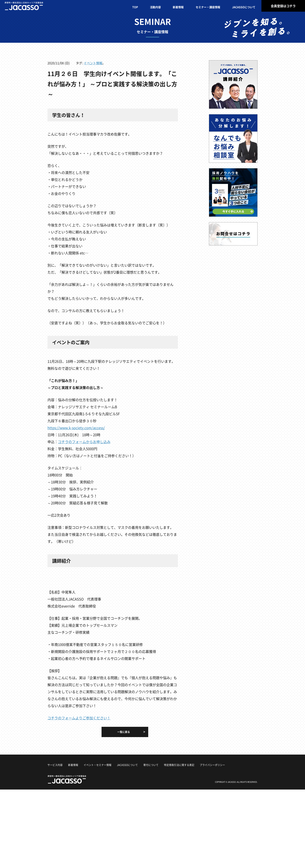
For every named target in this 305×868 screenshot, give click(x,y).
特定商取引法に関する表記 (187, 765)
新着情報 (178, 7)
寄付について (157, 765)
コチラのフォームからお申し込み (84, 442)
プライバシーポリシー (223, 765)
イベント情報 (93, 63)
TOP (135, 7)
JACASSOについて (244, 7)
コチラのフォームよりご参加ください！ (79, 718)
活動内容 (155, 7)
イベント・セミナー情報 (101, 765)
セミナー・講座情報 (208, 7)
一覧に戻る (124, 732)
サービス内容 (56, 765)
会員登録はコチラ (283, 6)
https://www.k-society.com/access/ (76, 428)
